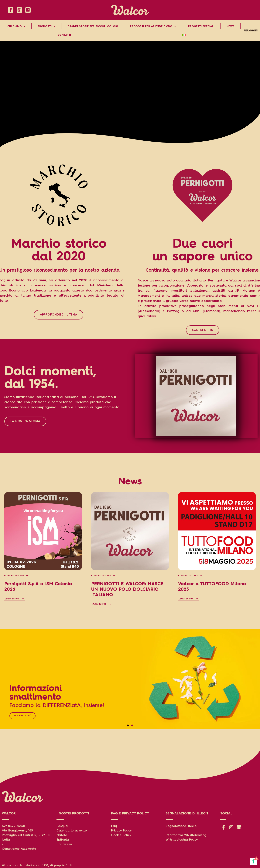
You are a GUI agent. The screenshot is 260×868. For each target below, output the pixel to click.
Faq (114, 826)
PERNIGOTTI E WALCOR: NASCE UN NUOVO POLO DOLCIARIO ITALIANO (127, 590)
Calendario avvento (72, 831)
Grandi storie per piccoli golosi (93, 26)
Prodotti (46, 26)
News (231, 26)
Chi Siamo (16, 26)
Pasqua (62, 826)
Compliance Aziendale (19, 849)
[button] (128, 725)
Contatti (64, 35)
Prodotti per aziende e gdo (153, 26)
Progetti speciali (201, 26)
